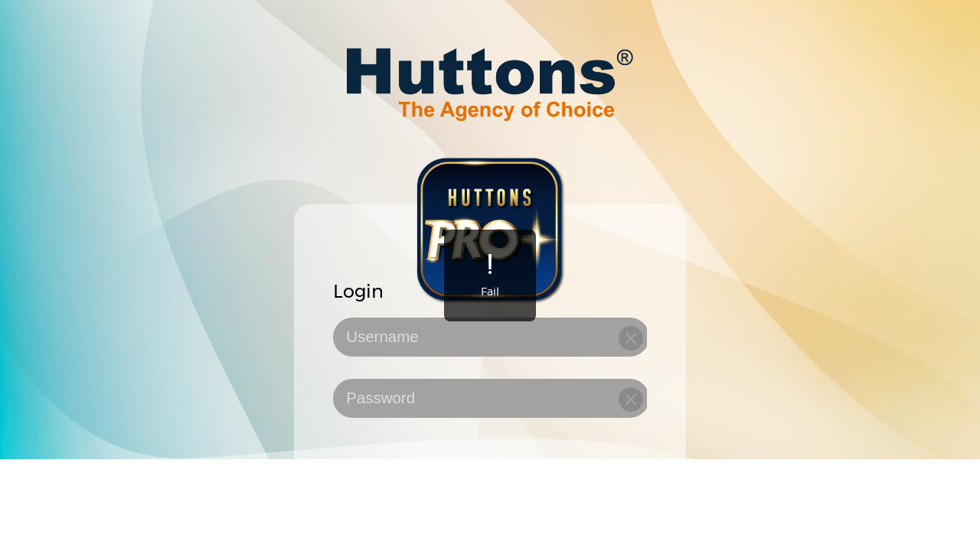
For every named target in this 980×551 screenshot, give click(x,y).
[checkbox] (490, 470)
